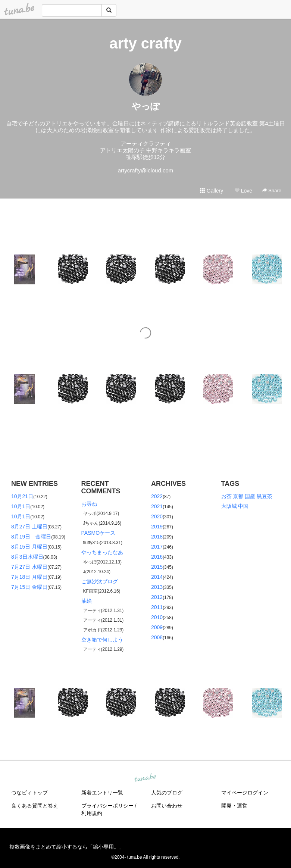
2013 (157, 587)
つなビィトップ (29, 793)
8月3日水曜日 (27, 557)
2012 (157, 597)
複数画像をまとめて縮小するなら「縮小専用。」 (67, 847)
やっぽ (146, 106)
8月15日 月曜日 (29, 547)
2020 (157, 516)
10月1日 (21, 506)
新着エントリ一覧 (102, 793)
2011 (157, 607)
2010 (157, 617)
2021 (157, 506)
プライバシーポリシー (107, 806)
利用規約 (92, 813)
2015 (157, 567)
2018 (157, 537)
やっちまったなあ (102, 552)
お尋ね (89, 504)
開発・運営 (234, 806)
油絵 (87, 601)
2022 (157, 496)
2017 (157, 547)
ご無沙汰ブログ (100, 581)
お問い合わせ (167, 806)
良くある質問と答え (35, 806)
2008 (157, 637)
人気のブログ (167, 793)
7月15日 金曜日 (29, 587)
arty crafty (145, 43)
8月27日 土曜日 (29, 527)
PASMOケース (98, 533)
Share (272, 191)
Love (243, 191)
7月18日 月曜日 (29, 577)
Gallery (212, 191)
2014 (157, 577)
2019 (157, 527)
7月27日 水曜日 (29, 567)
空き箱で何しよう (102, 640)
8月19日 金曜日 (31, 537)
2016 (157, 557)
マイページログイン (245, 793)
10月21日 (22, 496)
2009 (157, 627)
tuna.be (145, 778)
